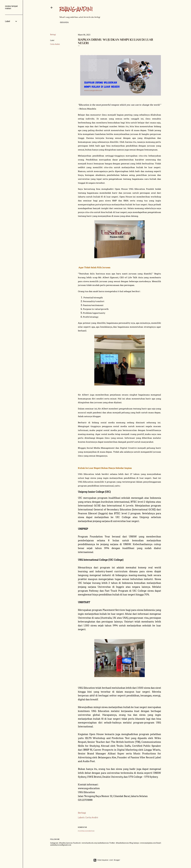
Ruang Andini (76, 9)
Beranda (64, 22)
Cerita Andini (55, 44)
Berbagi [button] (53, 35)
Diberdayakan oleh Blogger (107, 860)
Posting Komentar (86, 831)
